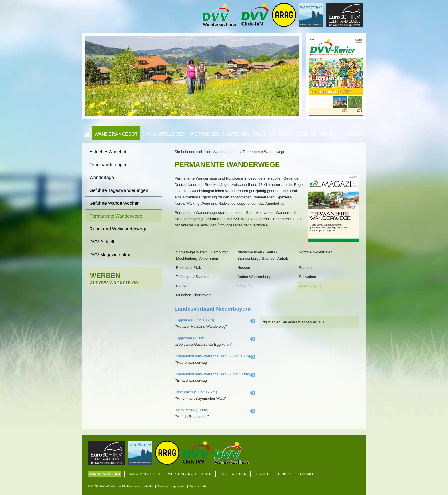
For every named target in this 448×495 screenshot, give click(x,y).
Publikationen (272, 134)
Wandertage (102, 177)
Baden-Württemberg (254, 277)
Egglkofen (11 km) (190, 338)
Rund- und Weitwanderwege (118, 229)
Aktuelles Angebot (108, 152)
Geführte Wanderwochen (115, 203)
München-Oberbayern (194, 295)
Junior (329, 134)
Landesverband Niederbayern (213, 309)
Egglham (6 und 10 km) (195, 320)
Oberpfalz (245, 286)
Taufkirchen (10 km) (192, 410)
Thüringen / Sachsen (193, 277)
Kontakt (353, 134)
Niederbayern (310, 286)
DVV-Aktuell (102, 242)
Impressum (178, 486)
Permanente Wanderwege (116, 216)
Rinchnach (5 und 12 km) (196, 392)
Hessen (244, 268)
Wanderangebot (116, 134)
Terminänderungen (109, 165)
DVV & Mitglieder (164, 134)
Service (306, 134)
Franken (183, 286)
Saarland (306, 268)
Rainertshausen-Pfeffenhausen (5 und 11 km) (213, 356)
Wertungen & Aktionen (220, 134)
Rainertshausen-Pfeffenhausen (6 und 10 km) (213, 374)
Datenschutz (198, 486)
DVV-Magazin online (110, 255)
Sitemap (162, 486)
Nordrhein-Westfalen (316, 252)
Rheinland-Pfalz (189, 268)
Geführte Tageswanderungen (119, 190)
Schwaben (307, 277)
